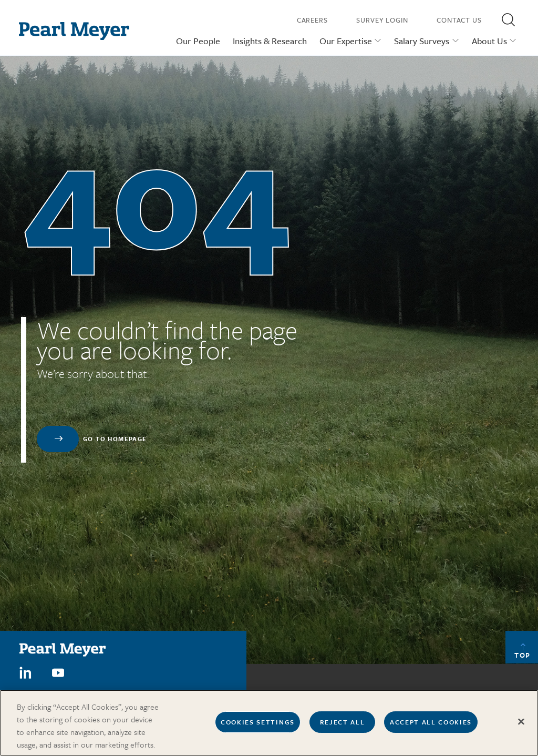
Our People (198, 41)
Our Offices (371, 693)
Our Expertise (346, 41)
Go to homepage (115, 439)
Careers (312, 20)
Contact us (323, 693)
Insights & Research (270, 41)
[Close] (521, 726)
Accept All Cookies (431, 726)
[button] (508, 19)
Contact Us (459, 20)
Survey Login (382, 20)
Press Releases (473, 693)
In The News (420, 693)
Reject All (343, 726)
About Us (489, 41)
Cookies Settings (258, 726)
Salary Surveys (422, 41)
